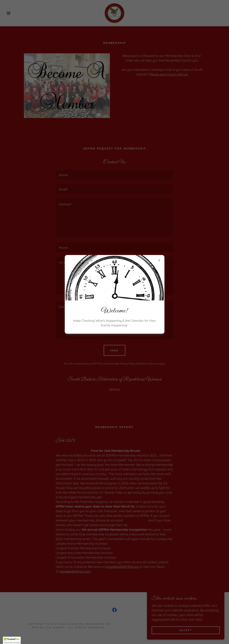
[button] (12, 640)
